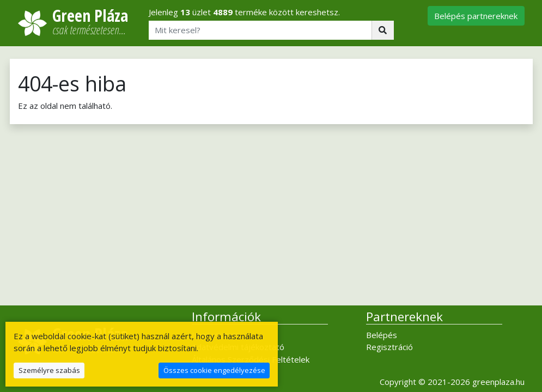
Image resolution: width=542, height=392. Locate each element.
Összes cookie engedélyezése (214, 370)
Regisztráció (389, 347)
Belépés (382, 335)
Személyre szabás (49, 370)
